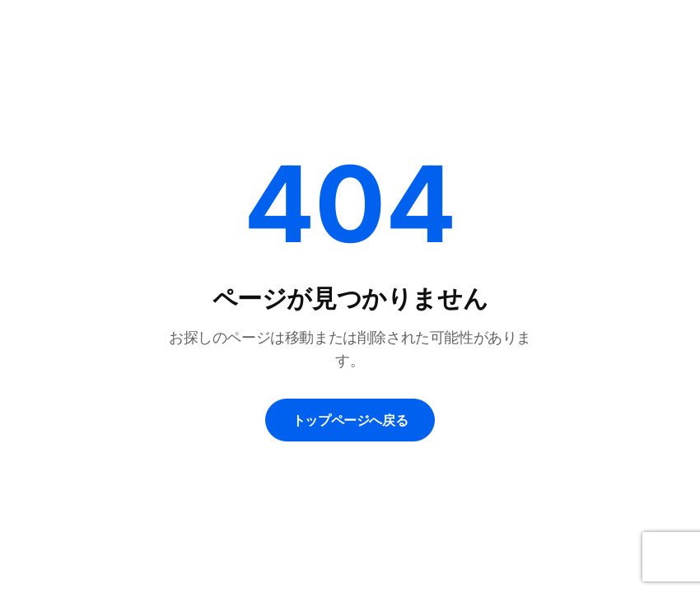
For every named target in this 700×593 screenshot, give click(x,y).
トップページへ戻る (350, 420)
